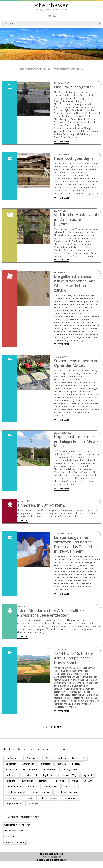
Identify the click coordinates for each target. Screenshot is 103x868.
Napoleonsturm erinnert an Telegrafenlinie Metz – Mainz (77, 440)
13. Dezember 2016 (63, 432)
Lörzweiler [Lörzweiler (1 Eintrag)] (61, 783)
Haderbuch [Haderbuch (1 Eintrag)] (11, 777)
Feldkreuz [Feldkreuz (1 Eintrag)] (77, 766)
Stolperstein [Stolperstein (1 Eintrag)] (12, 800)
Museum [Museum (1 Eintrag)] (88, 783)
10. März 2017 (61, 272)
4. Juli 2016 (60, 652)
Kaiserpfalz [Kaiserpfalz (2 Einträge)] (11, 783)
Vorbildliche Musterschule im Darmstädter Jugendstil (77, 219)
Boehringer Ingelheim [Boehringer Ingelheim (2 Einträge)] (56, 760)
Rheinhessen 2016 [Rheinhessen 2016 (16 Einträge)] (41, 794)
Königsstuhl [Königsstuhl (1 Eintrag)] (28, 783)
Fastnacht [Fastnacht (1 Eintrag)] (62, 766)
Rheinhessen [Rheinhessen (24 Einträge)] (70, 789)
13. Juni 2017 (61, 211)
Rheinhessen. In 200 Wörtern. (40, 504)
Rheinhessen (51, 6)
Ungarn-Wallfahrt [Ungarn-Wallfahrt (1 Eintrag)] (14, 806)
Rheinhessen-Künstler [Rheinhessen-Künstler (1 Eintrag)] (16, 794)
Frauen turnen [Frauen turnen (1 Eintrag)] (30, 772)
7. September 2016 (22, 500)
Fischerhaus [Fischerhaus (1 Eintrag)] (12, 772)
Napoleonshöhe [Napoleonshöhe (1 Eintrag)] (14, 789)
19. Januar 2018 (62, 83)
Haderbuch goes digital (75, 158)
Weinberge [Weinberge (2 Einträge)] (33, 806)
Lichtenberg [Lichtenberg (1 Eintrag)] (45, 783)
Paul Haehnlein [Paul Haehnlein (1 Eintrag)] (51, 789)
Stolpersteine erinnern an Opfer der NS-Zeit (77, 362)
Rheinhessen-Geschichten (17, 833)
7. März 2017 (60, 356)
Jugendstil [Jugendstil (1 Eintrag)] (88, 777)
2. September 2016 (63, 532)
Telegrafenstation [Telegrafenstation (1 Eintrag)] (48, 800)
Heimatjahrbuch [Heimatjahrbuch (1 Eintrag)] (30, 777)
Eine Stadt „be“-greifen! (75, 87)
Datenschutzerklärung (15, 844)
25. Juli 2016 (20, 609)
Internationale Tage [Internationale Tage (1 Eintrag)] (68, 777)
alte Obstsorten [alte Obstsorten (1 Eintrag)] (13, 760)
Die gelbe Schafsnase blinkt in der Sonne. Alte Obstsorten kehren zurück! (75, 283)
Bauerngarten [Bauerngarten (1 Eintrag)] (33, 760)
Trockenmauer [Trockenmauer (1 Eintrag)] (70, 800)
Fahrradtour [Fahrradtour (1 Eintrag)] (45, 766)
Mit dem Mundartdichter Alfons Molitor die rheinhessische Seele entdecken (51, 615)
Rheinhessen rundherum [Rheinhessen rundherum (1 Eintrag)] (68, 794)
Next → (59, 729)
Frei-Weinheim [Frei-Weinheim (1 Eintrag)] (49, 772)
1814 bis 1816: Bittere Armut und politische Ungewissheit (74, 660)
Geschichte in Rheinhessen (17, 827)
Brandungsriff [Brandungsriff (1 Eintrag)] (79, 760)
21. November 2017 (63, 154)
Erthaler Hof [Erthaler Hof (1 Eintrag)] (28, 766)
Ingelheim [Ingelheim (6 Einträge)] (48, 777)
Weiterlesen (62, 141)
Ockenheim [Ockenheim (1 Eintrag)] (33, 789)
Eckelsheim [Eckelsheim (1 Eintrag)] (11, 766)
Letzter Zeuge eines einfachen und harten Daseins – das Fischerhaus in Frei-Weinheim (73, 545)
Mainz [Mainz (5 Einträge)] (75, 783)
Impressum (10, 839)
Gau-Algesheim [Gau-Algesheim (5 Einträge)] (69, 772)
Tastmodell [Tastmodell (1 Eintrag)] (29, 800)
